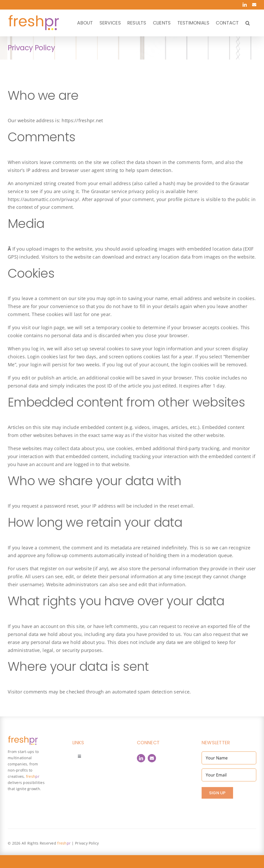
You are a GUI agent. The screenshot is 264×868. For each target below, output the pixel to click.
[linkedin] (141, 758)
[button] (248, 23)
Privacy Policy (87, 843)
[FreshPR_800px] (23, 738)
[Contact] (152, 758)
